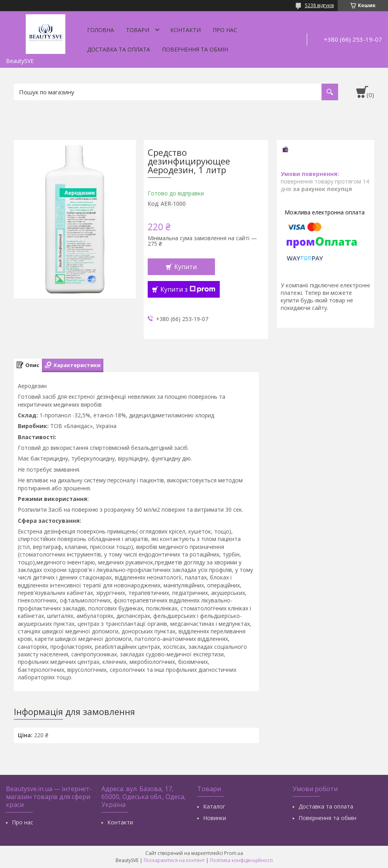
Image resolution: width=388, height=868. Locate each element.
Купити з (188, 289)
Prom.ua (234, 853)
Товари (138, 30)
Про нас (225, 30)
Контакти (185, 30)
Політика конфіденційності (241, 860)
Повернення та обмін (195, 49)
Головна (101, 30)
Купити (185, 267)
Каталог (214, 806)
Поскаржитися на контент (174, 860)
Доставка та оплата (119, 49)
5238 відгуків (319, 5)
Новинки (215, 818)
